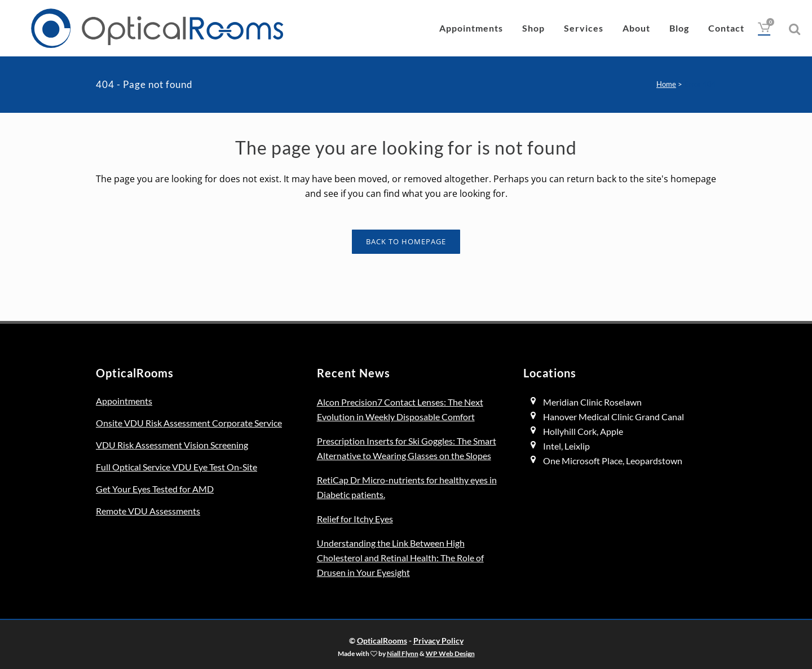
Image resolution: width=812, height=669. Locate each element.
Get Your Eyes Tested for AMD (155, 489)
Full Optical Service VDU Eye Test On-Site (176, 467)
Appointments (124, 401)
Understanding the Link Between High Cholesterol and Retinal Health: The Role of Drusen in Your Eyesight (400, 558)
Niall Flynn (403, 653)
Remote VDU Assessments (148, 511)
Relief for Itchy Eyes (355, 519)
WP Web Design (450, 653)
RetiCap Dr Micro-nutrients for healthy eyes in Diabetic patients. (407, 487)
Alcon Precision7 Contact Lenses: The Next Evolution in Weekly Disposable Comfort (400, 409)
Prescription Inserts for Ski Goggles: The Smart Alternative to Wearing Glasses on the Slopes (407, 448)
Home (666, 84)
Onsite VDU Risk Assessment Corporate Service (189, 423)
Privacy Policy (438, 641)
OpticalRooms (382, 641)
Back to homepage (406, 241)
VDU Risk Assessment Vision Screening (172, 445)
